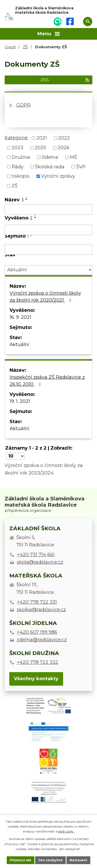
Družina (21, 157)
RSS (65, 80)
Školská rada (50, 167)
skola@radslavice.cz (40, 562)
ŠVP (81, 167)
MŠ (73, 157)
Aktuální (19, 345)
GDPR (23, 105)
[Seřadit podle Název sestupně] (27, 199)
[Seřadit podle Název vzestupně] (27, 197)
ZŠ (25, 47)
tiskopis (21, 176)
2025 (40, 148)
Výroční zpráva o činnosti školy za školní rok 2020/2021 (45, 297)
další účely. (66, 831)
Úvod (10, 47)
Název (14, 200)
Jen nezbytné (50, 860)
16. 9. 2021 (20, 317)
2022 (64, 138)
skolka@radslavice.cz (41, 610)
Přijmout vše (21, 860)
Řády (18, 167)
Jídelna (50, 157)
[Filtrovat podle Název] (48, 209)
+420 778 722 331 (37, 602)
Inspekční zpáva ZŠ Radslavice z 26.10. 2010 (47, 381)
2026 (64, 148)
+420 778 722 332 (38, 662)
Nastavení (78, 860)
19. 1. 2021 (20, 401)
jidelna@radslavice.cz (42, 640)
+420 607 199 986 (37, 632)
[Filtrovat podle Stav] (48, 270)
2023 (17, 148)
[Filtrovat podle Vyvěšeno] (48, 230)
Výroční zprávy (58, 176)
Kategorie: (16, 138)
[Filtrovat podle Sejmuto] (48, 250)
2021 (42, 138)
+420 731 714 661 (36, 555)
